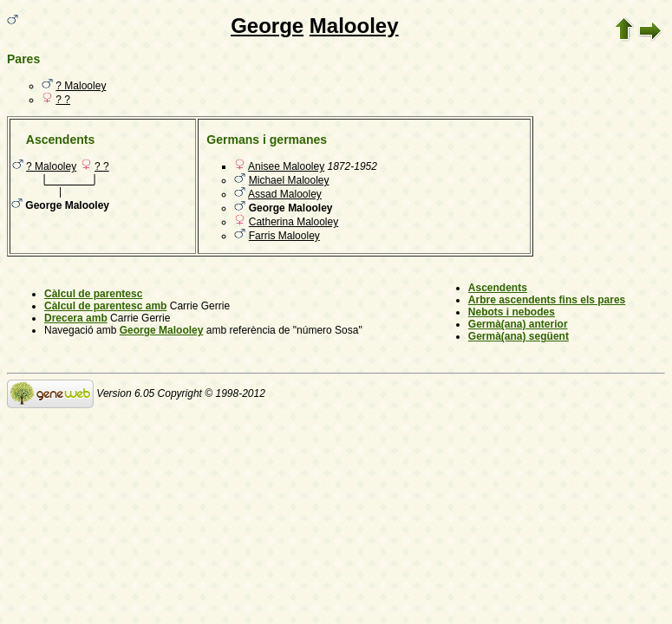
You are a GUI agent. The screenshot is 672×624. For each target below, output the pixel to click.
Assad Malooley (285, 194)
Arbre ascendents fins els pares (547, 300)
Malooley (354, 26)
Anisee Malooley (286, 166)
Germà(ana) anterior (518, 324)
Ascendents (498, 288)
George (267, 26)
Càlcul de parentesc (93, 294)
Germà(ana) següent (519, 336)
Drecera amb (76, 318)
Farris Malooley (284, 236)
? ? (63, 100)
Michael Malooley (289, 180)
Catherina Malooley (294, 222)
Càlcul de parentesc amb (105, 306)
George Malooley (162, 330)
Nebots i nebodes (512, 312)
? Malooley (81, 86)
